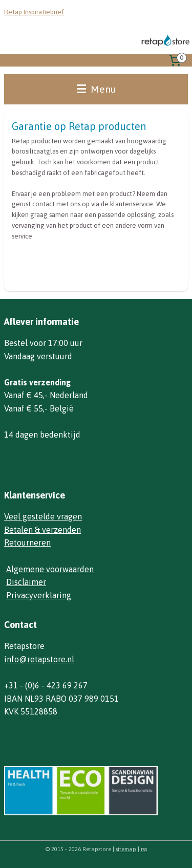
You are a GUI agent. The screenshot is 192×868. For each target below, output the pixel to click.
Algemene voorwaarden (50, 569)
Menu (96, 89)
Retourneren (27, 542)
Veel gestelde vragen (43, 516)
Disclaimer (26, 582)
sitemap (126, 849)
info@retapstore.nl (39, 659)
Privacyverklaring (39, 595)
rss (144, 849)
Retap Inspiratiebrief (34, 12)
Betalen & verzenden (42, 530)
